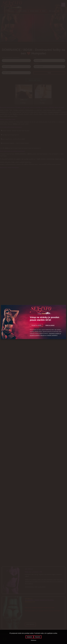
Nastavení (30, 637)
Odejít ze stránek (50, 325)
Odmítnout (33, 640)
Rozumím (38, 637)
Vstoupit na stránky (36, 325)
